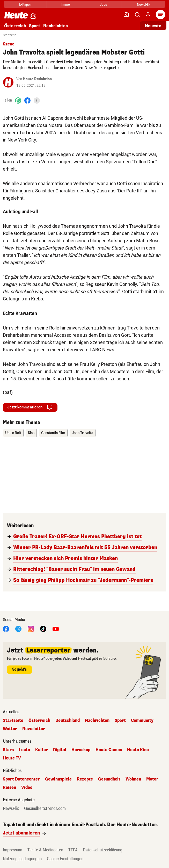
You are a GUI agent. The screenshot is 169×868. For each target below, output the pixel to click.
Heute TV (12, 758)
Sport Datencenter (21, 779)
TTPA (73, 850)
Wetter (10, 729)
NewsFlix (144, 5)
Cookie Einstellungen (65, 859)
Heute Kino (138, 750)
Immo (66, 5)
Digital (60, 750)
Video (27, 788)
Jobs (103, 5)
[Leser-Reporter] (126, 15)
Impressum (13, 850)
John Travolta (83, 433)
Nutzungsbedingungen (22, 859)
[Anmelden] (148, 15)
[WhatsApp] (18, 100)
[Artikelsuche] (137, 15)
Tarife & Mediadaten (45, 850)
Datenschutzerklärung (103, 850)
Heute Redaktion (37, 79)
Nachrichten (56, 26)
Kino (31, 433)
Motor (152, 779)
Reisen (9, 788)
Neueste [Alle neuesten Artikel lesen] (153, 26)
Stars (8, 750)
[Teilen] (37, 100)
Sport (35, 26)
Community (142, 721)
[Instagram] (31, 628)
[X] (18, 628)
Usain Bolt (13, 433)
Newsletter (34, 729)
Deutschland (68, 721)
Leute (24, 750)
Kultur (42, 750)
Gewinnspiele (58, 779)
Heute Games (109, 750)
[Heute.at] (16, 15)
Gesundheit (109, 779)
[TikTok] (43, 628)
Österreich (15, 26)
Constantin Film (53, 433)
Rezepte (85, 779)
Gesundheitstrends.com (45, 809)
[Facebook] (27, 100)
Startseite (9, 35)
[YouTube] (56, 628)
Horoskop (81, 750)
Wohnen (133, 779)
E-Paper (25, 5)
